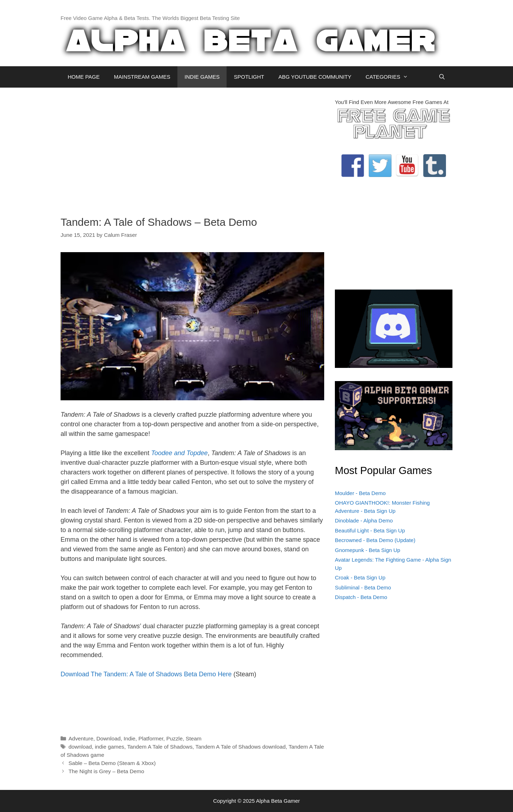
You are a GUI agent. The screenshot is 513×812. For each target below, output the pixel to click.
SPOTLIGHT (249, 77)
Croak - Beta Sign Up (360, 577)
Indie (129, 738)
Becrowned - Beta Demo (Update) (375, 540)
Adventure (81, 738)
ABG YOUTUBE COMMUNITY (315, 77)
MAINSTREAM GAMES (142, 77)
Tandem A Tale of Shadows (160, 747)
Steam (193, 738)
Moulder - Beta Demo (360, 493)
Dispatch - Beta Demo (361, 597)
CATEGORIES (390, 77)
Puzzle (175, 738)
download (80, 747)
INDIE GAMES (202, 77)
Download (108, 738)
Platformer (151, 738)
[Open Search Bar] (442, 77)
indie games (109, 747)
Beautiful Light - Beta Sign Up (370, 530)
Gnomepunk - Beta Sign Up (367, 550)
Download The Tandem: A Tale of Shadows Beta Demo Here (146, 674)
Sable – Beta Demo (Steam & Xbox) (112, 763)
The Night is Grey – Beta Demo (106, 771)
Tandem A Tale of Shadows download (241, 747)
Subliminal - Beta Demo (363, 587)
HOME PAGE (84, 77)
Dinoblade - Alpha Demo (364, 520)
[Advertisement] (192, 148)
